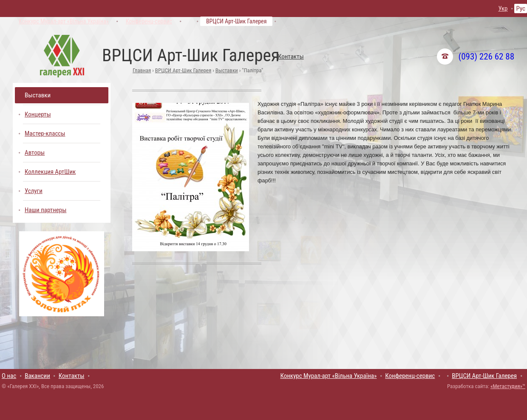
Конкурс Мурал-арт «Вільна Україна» (64, 21)
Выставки (227, 70)
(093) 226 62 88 (486, 57)
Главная (142, 70)
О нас (9, 376)
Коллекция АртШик (50, 172)
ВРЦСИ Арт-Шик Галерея (237, 21)
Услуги (34, 191)
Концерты (38, 114)
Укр (503, 9)
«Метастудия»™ (508, 386)
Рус (521, 9)
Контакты (291, 57)
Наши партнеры (45, 210)
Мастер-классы (45, 133)
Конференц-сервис (149, 21)
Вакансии (37, 376)
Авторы (35, 153)
